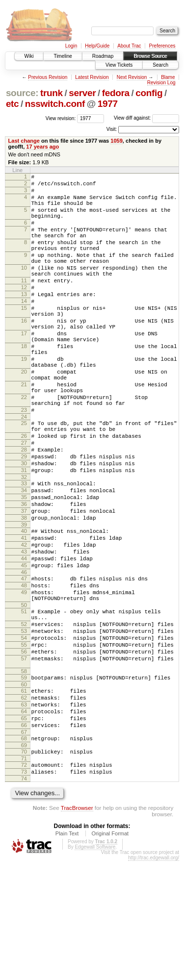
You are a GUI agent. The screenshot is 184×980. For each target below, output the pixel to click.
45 (24, 648)
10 (24, 288)
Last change (24, 141)
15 (24, 337)
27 (24, 502)
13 (24, 321)
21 (24, 431)
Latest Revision (92, 77)
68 (24, 852)
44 (24, 639)
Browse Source (150, 56)
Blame (168, 77)
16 (24, 353)
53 (24, 725)
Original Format (110, 953)
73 (24, 889)
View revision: (61, 118)
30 (24, 527)
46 (24, 656)
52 (24, 717)
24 (24, 471)
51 (24, 701)
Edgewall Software (95, 966)
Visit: (112, 129)
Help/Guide (97, 46)
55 (24, 742)
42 (24, 623)
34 (24, 558)
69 (24, 860)
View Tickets (119, 65)
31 (24, 535)
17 (24, 369)
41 (24, 614)
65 (24, 829)
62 (24, 804)
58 (24, 774)
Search (160, 65)
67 (24, 845)
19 (24, 400)
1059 (117, 141)
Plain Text (67, 953)
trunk (52, 93)
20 (24, 416)
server (82, 93)
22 (24, 447)
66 (24, 837)
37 (24, 583)
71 (24, 875)
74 (24, 898)
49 (24, 679)
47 (24, 662)
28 (24, 510)
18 (24, 384)
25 (24, 477)
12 (24, 312)
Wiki (29, 56)
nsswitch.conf (55, 104)
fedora (116, 93)
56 (24, 750)
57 (24, 758)
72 (24, 881)
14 (24, 329)
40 (24, 606)
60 (24, 789)
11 (24, 304)
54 (24, 733)
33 (24, 550)
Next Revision (132, 77)
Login (71, 46)
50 (24, 695)
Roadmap (103, 56)
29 (24, 518)
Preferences (162, 46)
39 (24, 600)
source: (22, 93)
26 (24, 493)
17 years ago (42, 147)
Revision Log (161, 83)
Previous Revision (48, 77)
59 (24, 780)
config (149, 93)
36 (24, 575)
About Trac (129, 46)
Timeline (63, 56)
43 (24, 631)
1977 (108, 104)
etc (12, 104)
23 (24, 463)
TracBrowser (77, 927)
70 (24, 866)
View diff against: (146, 118)
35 (24, 566)
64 (24, 820)
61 (24, 795)
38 (24, 591)
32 (24, 543)
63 (24, 812)
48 (24, 671)
